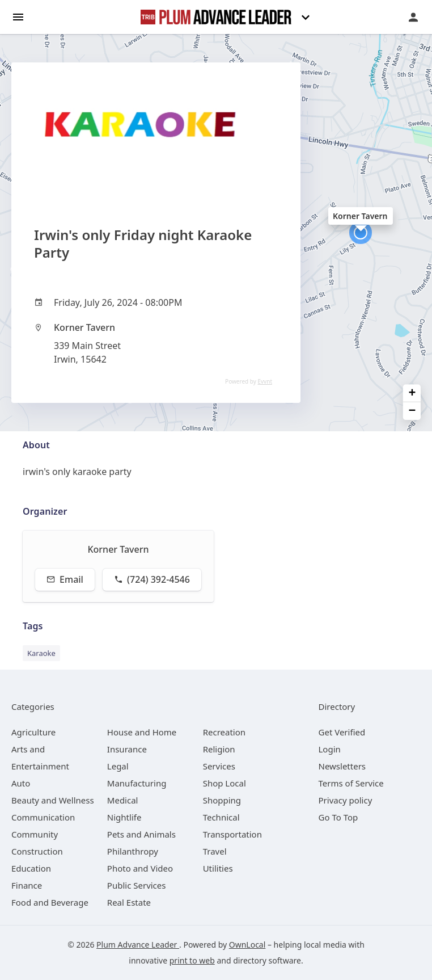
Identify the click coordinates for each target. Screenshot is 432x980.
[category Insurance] (127, 749)
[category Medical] (123, 800)
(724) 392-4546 (152, 579)
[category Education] (31, 868)
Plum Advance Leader (138, 945)
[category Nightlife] (124, 817)
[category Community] (35, 834)
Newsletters (342, 766)
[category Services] (219, 766)
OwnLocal (247, 945)
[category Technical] (221, 817)
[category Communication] (43, 817)
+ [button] (412, 393)
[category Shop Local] (225, 783)
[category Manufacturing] (137, 783)
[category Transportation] (232, 834)
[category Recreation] (224, 732)
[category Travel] (215, 851)
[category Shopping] (222, 800)
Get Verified (342, 732)
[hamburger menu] (18, 16)
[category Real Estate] (129, 902)
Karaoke (41, 653)
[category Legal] (118, 766)
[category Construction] (37, 851)
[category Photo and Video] (140, 868)
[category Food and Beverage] (50, 902)
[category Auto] (21, 783)
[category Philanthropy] (133, 851)
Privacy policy (346, 800)
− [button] (412, 411)
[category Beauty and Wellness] (53, 800)
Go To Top (338, 817)
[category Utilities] (218, 868)
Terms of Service (351, 783)
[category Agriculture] (33, 732)
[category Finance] (27, 885)
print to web (192, 960)
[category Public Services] (137, 885)
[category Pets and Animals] (141, 834)
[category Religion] (219, 749)
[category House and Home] (142, 732)
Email (65, 579)
